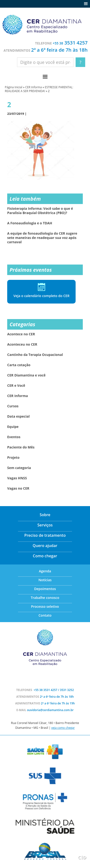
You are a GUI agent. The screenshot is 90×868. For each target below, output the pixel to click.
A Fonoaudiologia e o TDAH (30, 223)
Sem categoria (19, 468)
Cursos (13, 406)
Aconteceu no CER (22, 344)
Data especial (18, 416)
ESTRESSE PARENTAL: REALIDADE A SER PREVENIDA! (39, 89)
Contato (45, 615)
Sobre (45, 515)
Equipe (13, 427)
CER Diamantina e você (26, 375)
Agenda (45, 571)
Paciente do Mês (21, 447)
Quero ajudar (45, 546)
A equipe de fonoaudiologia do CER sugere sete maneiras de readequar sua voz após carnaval (42, 238)
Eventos (14, 437)
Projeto (13, 458)
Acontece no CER (21, 334)
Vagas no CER (18, 488)
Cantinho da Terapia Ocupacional (35, 355)
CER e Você (16, 386)
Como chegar (45, 556)
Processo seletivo (45, 606)
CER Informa (33, 87)
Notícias (45, 580)
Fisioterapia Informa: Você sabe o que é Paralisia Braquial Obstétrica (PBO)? (40, 211)
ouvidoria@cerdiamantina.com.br (50, 710)
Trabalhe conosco (45, 598)
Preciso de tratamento (45, 535)
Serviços (45, 525)
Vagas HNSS (17, 478)
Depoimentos (45, 589)
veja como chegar (63, 728)
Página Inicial (14, 87)
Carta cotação (19, 365)
